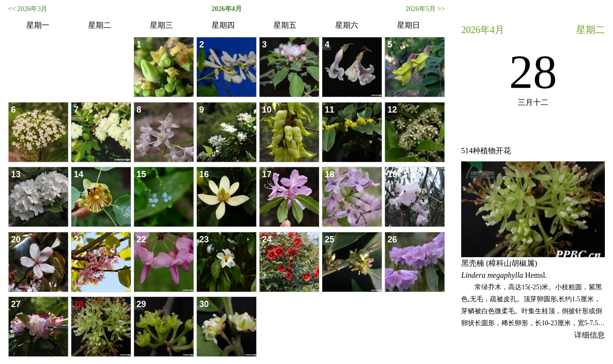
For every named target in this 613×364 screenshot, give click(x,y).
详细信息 (590, 335)
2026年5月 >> (425, 9)
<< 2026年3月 (28, 9)
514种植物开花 (486, 151)
